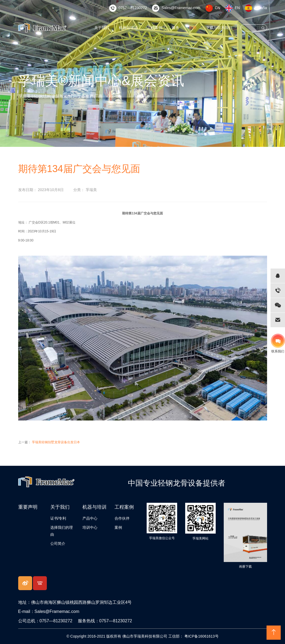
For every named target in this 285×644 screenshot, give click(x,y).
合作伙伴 (122, 518)
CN (220, 8)
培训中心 (90, 527)
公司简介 (58, 544)
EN (239, 8)
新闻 (197, 28)
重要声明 (28, 507)
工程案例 (162, 28)
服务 (181, 28)
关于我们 (114, 28)
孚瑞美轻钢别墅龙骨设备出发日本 (56, 442)
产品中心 (90, 518)
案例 (118, 527)
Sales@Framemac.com (187, 8)
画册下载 (245, 567)
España (262, 8)
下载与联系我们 (221, 28)
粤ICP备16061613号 (201, 636)
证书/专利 (58, 518)
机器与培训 (138, 28)
